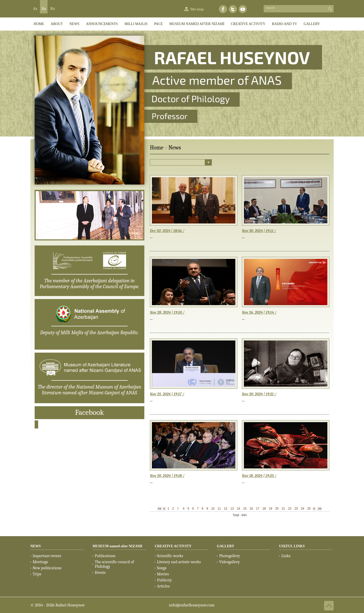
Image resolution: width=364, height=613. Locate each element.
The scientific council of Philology (114, 564)
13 (232, 509)
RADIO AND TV (285, 24)
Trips (37, 574)
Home (157, 148)
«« (160, 509)
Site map (197, 9)
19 (270, 509)
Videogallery (230, 562)
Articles (163, 586)
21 (283, 509)
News (74, 24)
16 (251, 509)
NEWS (36, 546)
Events (100, 573)
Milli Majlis (136, 24)
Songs (162, 568)
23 (296, 509)
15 (245, 509)
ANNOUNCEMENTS (102, 24)
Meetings (40, 562)
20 (277, 509)
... (151, 237)
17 (258, 509)
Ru (53, 9)
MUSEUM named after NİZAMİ (197, 24)
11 (219, 509)
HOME (39, 24)
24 (302, 509)
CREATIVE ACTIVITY (248, 24)
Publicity (164, 580)
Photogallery (230, 556)
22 (290, 509)
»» (320, 509)
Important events (47, 556)
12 (226, 509)
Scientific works (170, 556)
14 (238, 509)
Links (286, 556)
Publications (105, 556)
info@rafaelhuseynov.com (192, 605)
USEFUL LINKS (292, 546)
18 (264, 509)
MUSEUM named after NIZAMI (117, 546)
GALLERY (312, 24)
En (44, 9)
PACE (159, 24)
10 (213, 509)
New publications (47, 568)
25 (309, 509)
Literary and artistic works (179, 562)
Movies (163, 574)
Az (35, 9)
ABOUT (57, 24)
